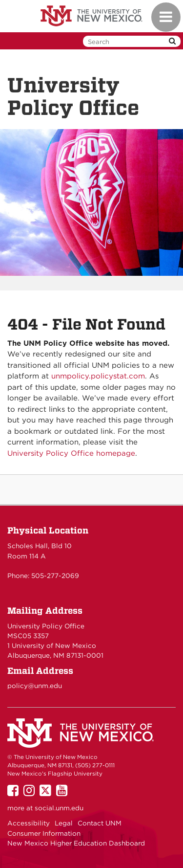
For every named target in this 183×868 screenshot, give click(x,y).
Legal (64, 823)
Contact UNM (100, 823)
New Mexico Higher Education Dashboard (76, 843)
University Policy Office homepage (71, 453)
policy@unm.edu (35, 686)
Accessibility (29, 823)
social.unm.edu (59, 808)
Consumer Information (44, 833)
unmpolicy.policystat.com (98, 376)
